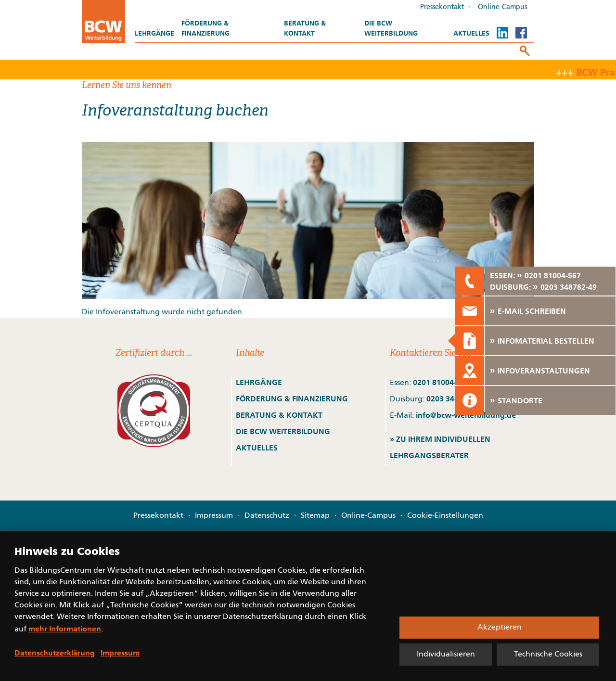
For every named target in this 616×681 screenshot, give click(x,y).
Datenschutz (267, 516)
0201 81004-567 (441, 382)
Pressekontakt (442, 7)
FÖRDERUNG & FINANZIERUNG (292, 398)
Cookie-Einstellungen (445, 516)
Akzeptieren (500, 628)
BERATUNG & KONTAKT (280, 415)
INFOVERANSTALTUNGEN (544, 371)
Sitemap (315, 516)
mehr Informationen (65, 629)
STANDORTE (520, 400)
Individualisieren (446, 655)
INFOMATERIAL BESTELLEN (546, 341)
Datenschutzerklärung (55, 653)
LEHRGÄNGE (259, 382)
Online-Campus (502, 7)
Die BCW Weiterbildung (391, 28)
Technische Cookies (548, 655)
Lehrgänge (154, 33)
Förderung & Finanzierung (205, 28)
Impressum (214, 516)
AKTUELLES (257, 448)
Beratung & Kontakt (305, 28)
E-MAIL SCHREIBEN (532, 311)
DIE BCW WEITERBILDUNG (283, 431)
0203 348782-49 (569, 287)
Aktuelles (471, 33)
